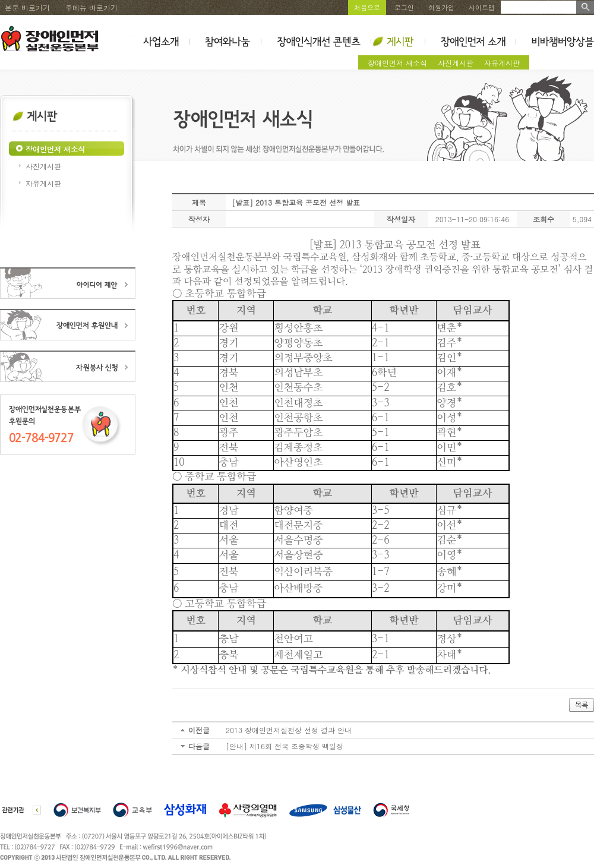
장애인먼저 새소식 (397, 63)
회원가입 (441, 7)
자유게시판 (502, 63)
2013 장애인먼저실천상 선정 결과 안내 (289, 730)
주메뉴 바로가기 (91, 7)
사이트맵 (482, 7)
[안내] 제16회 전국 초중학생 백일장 (285, 746)
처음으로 (367, 7)
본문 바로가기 (27, 7)
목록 (582, 705)
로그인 (404, 7)
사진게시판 (456, 63)
